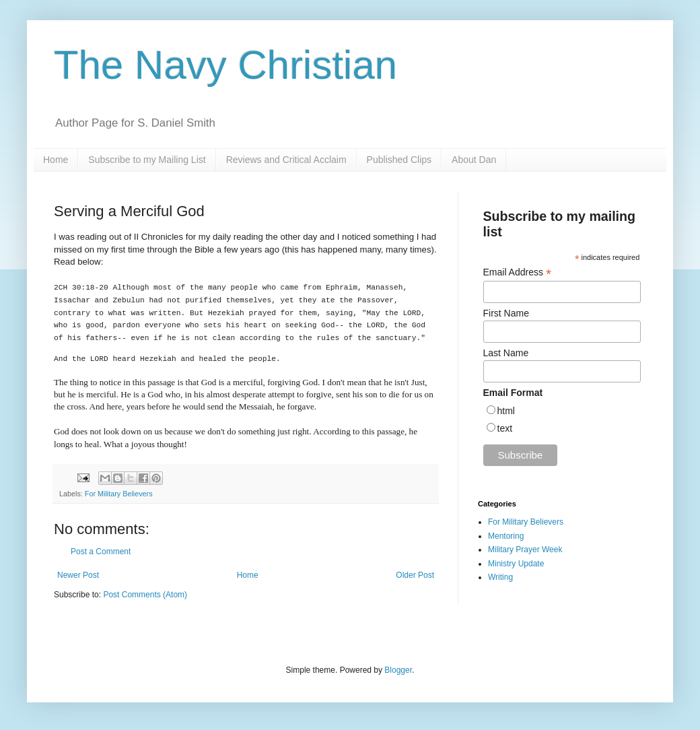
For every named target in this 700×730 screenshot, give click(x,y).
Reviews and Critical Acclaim (286, 160)
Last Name (506, 353)
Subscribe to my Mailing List (147, 160)
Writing (500, 577)
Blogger (398, 670)
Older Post (415, 575)
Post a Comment (101, 552)
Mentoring (506, 536)
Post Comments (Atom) (145, 595)
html (506, 411)
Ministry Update (516, 564)
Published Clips (399, 160)
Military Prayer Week (525, 550)
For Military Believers (119, 494)
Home (56, 160)
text (505, 428)
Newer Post (78, 575)
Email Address (518, 272)
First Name (506, 313)
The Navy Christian (225, 65)
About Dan (474, 160)
